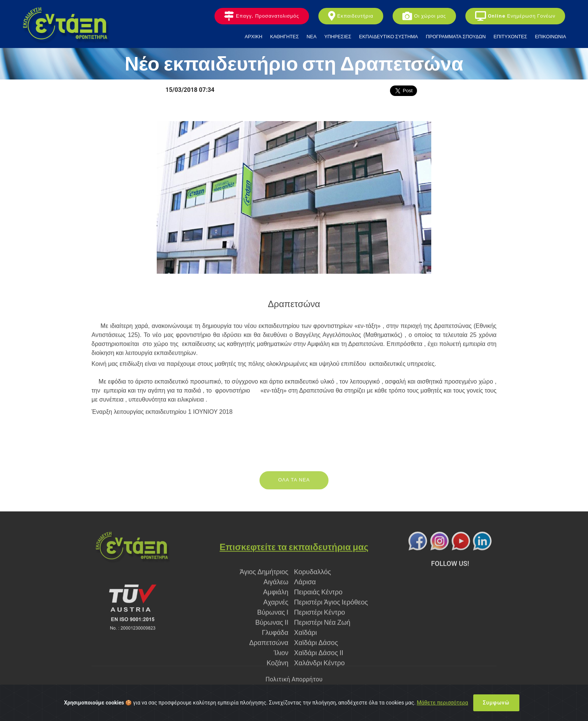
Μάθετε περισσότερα (442, 703)
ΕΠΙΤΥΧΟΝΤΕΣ (510, 37)
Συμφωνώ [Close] (496, 703)
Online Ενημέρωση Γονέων (515, 16)
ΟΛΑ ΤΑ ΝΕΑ (294, 488)
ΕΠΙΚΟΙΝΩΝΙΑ (550, 37)
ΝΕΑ (312, 37)
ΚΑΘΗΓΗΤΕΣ (284, 37)
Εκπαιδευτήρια (351, 16)
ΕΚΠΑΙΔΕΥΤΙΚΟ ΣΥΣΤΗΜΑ (389, 37)
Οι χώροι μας (424, 16)
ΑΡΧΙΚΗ (254, 37)
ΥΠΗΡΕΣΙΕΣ (338, 37)
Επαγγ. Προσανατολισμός (262, 16)
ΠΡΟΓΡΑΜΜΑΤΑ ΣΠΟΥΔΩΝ (456, 37)
